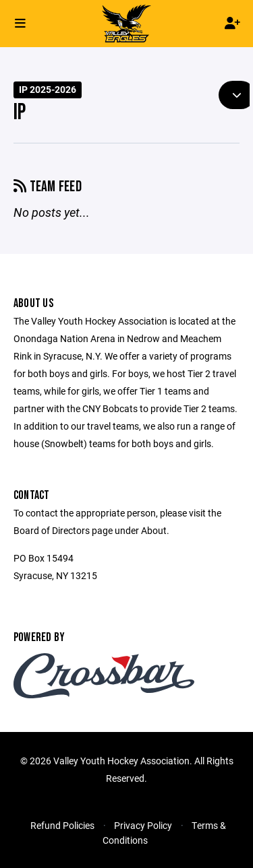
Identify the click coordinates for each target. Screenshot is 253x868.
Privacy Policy (143, 825)
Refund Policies (62, 825)
